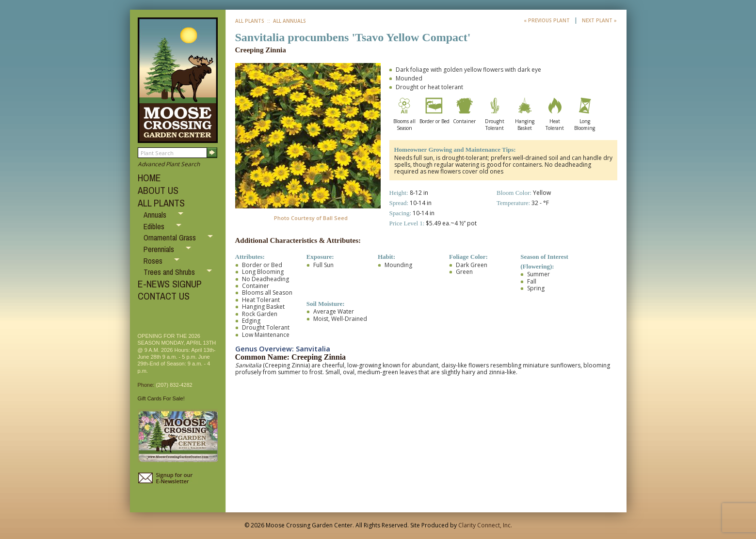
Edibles (155, 226)
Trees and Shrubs (170, 272)
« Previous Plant (547, 20)
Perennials (160, 249)
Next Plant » (599, 20)
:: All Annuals (286, 21)
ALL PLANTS (161, 203)
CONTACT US (164, 296)
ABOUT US (158, 190)
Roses (154, 261)
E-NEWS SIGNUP (170, 284)
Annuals (156, 215)
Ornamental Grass (171, 238)
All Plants (250, 21)
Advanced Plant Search (169, 164)
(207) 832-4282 (174, 385)
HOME (149, 178)
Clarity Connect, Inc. (485, 525)
